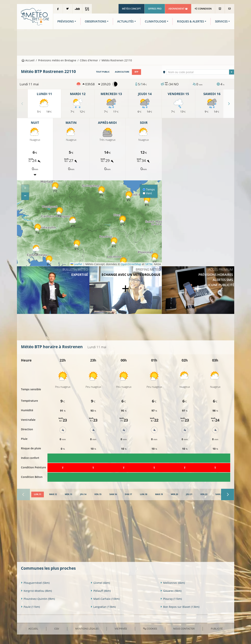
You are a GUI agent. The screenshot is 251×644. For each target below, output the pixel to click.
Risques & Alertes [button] (190, 21)
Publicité (217, 629)
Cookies (150, 629)
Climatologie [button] (155, 21)
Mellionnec (173, 583)
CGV (57, 629)
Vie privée (121, 629)
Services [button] (221, 21)
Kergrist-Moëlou (36, 591)
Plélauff (101, 591)
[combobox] (200, 72)
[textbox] (200, 72)
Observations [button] (95, 21)
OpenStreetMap (131, 264)
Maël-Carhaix (105, 599)
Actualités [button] (125, 21)
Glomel (100, 583)
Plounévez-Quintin (38, 599)
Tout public (103, 72)
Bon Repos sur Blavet (180, 607)
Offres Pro (155, 9)
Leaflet (76, 264)
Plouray (171, 599)
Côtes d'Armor (89, 60)
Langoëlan (103, 607)
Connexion (203, 9)
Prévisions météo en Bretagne (57, 60)
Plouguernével (35, 583)
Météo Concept (131, 9)
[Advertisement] (126, 42)
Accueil (28, 60)
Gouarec (171, 591)
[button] (77, 245)
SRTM (149, 264)
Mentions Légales (87, 629)
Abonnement (178, 9)
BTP (136, 72)
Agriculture (122, 72)
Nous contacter (184, 629)
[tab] (38, 494)
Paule (30, 607)
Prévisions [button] (66, 21)
